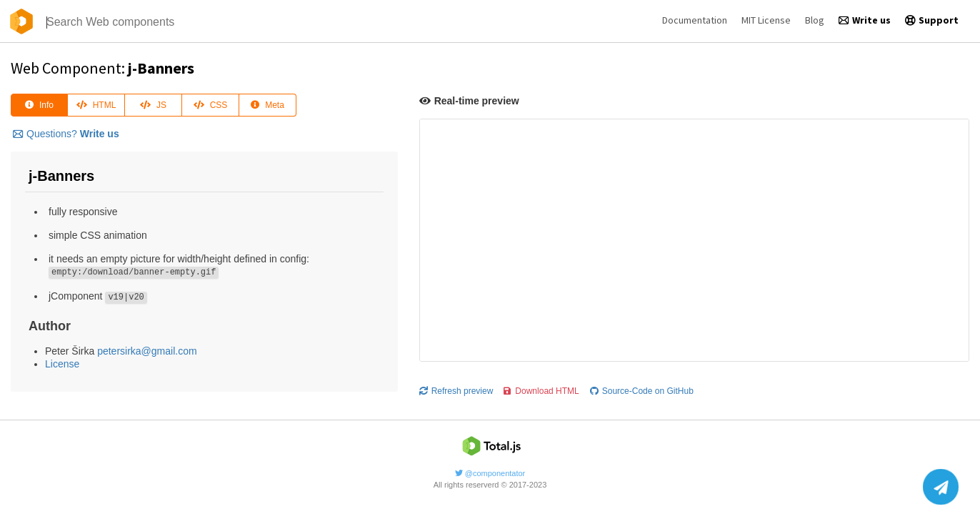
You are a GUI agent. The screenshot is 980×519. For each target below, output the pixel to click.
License (62, 364)
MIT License (766, 20)
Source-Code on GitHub (642, 391)
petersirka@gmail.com (147, 351)
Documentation (695, 20)
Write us (865, 20)
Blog (815, 20)
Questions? (66, 134)
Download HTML (541, 391)
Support (932, 20)
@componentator (490, 473)
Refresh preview (456, 391)
